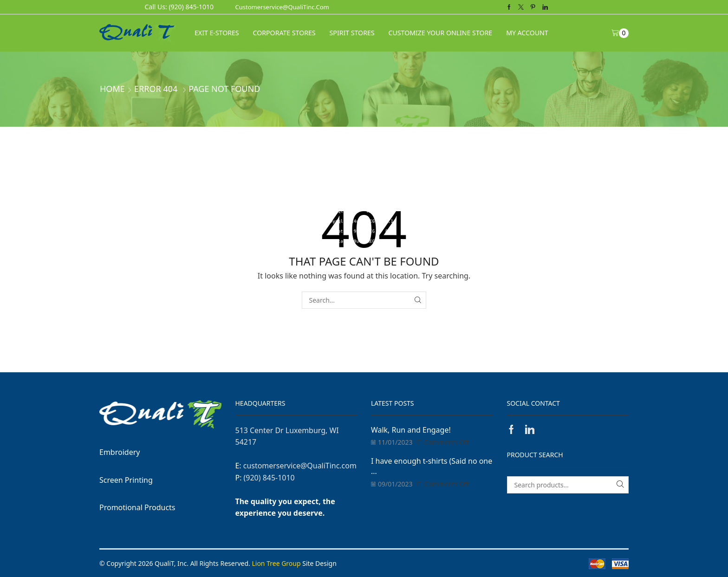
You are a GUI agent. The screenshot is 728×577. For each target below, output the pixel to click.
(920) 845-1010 (269, 478)
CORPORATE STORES (284, 33)
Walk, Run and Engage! (411, 430)
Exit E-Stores (217, 33)
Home (112, 89)
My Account (527, 33)
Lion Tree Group (276, 563)
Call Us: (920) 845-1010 (179, 7)
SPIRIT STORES (352, 33)
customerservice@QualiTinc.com (282, 7)
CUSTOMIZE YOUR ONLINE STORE (441, 33)
